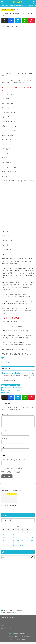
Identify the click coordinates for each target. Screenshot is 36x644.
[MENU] (2, 2)
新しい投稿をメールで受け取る (12, 474)
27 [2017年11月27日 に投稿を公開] (4, 545)
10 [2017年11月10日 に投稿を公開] (23, 537)
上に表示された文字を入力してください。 (14, 462)
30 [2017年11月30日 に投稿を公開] (18, 545)
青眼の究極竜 (6, 393)
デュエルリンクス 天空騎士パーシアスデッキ (18, 373)
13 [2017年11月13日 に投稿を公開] (4, 539)
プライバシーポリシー (26, 639)
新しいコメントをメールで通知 (12, 470)
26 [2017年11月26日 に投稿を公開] (32, 542)
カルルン (18, 2)
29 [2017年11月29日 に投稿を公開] (13, 545)
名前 (4, 433)
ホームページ (5, 6)
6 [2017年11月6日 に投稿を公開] (4, 537)
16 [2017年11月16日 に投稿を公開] (18, 539)
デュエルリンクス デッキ (9, 390)
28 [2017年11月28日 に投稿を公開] (9, 545)
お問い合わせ (15, 639)
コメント (5, 414)
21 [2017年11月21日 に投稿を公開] (9, 542)
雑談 (18, 385)
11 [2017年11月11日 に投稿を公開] (27, 537)
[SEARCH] (34, 2)
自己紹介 (31, 6)
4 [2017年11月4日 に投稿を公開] (27, 534)
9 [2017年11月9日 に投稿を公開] (18, 537)
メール (4, 441)
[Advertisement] (18, 50)
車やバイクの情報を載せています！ (18, 6)
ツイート (4, 622)
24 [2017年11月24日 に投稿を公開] (23, 542)
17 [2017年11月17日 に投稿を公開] (23, 539)
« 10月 (15, 547)
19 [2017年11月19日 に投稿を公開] (32, 539)
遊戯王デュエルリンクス (7, 10)
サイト (3, 449)
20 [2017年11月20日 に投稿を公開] (4, 542)
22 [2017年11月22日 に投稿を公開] (13, 542)
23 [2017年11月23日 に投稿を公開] (18, 542)
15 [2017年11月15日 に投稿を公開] (13, 539)
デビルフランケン (7, 388)
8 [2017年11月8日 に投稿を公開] (13, 537)
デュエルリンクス (18, 388)
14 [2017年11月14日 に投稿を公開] (9, 539)
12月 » (21, 547)
